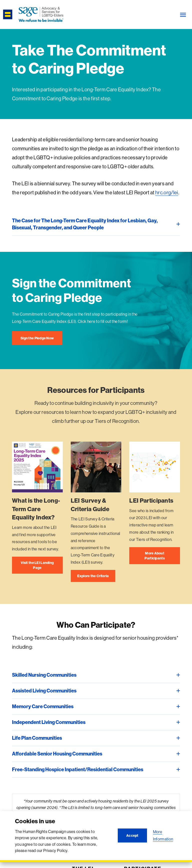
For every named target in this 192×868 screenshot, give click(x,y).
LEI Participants (151, 500)
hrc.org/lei (167, 192)
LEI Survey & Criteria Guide (90, 505)
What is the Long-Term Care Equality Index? (36, 509)
